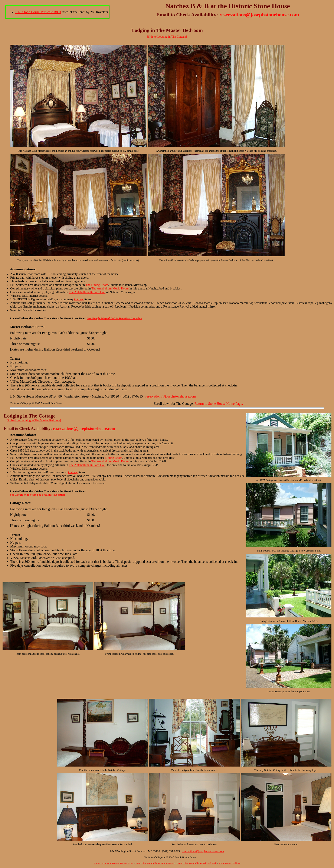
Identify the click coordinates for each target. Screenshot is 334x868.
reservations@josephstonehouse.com (259, 15)
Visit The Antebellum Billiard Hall (197, 863)
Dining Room (114, 458)
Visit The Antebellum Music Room (155, 863)
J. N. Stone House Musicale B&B (38, 12)
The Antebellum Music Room (110, 288)
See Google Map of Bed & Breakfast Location (115, 318)
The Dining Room (97, 285)
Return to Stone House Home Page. (219, 404)
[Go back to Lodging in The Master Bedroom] (33, 420)
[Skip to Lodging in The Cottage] (167, 37)
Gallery (79, 299)
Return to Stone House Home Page (113, 863)
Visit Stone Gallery (230, 863)
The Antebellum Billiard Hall (87, 292)
